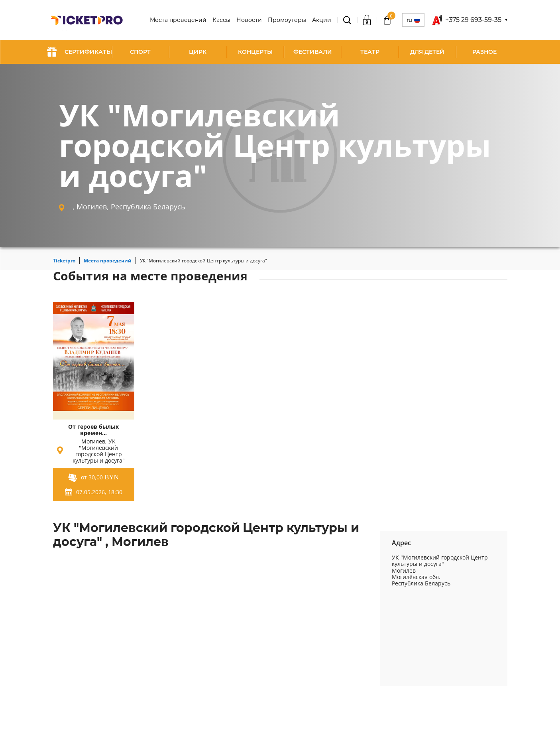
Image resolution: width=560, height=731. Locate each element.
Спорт (140, 52)
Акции (322, 20)
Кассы (221, 20)
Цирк (198, 52)
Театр (370, 52)
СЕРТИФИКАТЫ (80, 52)
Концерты (255, 52)
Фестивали (313, 52)
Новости (249, 20)
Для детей (427, 52)
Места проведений (178, 20)
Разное (484, 52)
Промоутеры (287, 20)
